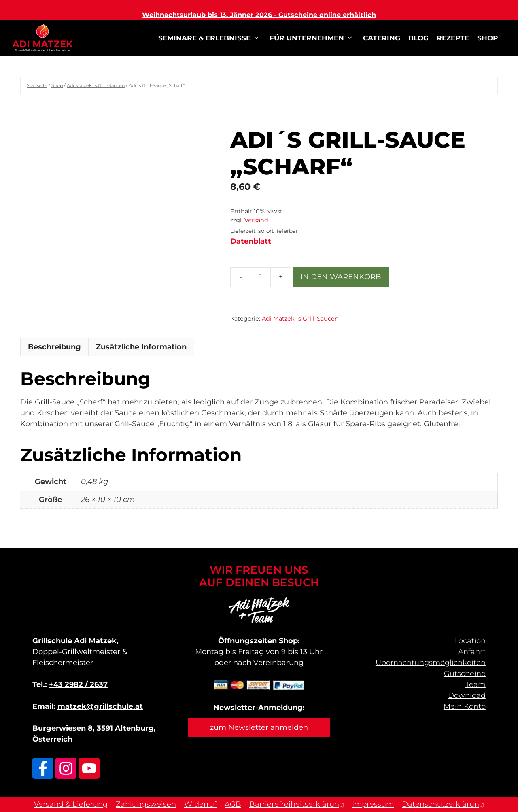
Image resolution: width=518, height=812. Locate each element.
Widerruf (200, 804)
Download (467, 695)
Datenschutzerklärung (443, 804)
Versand (256, 220)
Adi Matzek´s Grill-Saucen (96, 85)
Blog (418, 38)
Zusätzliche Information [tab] (141, 347)
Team (476, 684)
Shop (487, 38)
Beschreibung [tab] (54, 347)
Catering (382, 38)
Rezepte (453, 38)
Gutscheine (465, 674)
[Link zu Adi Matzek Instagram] (66, 768)
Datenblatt (251, 241)
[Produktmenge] (261, 277)
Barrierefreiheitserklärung (297, 804)
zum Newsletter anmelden (259, 727)
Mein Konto (465, 706)
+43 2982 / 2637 (78, 684)
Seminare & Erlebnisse (210, 38)
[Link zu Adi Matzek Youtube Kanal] (89, 768)
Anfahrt (472, 652)
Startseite (37, 85)
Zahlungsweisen (146, 804)
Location (470, 641)
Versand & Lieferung (71, 804)
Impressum (373, 804)
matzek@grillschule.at (100, 706)
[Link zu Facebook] (43, 768)
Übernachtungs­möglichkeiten (431, 663)
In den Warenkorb (341, 277)
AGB (233, 804)
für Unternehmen (312, 38)
